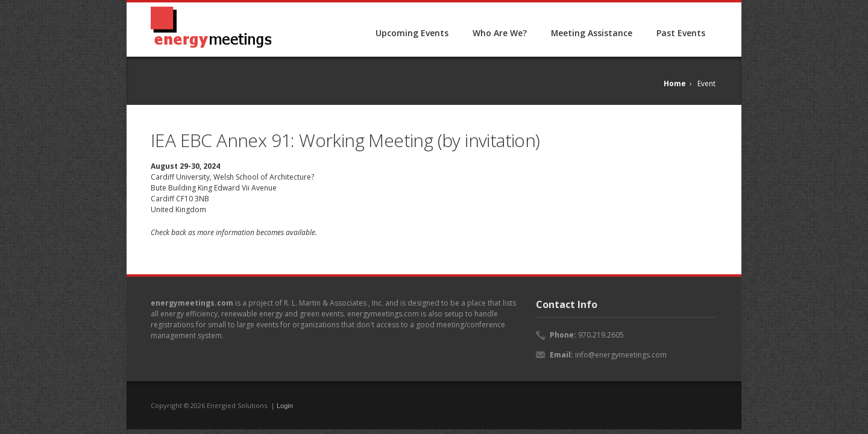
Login (285, 406)
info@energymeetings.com (621, 355)
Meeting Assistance (592, 33)
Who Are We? (500, 33)
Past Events (681, 33)
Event (706, 83)
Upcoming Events (412, 33)
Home (675, 83)
